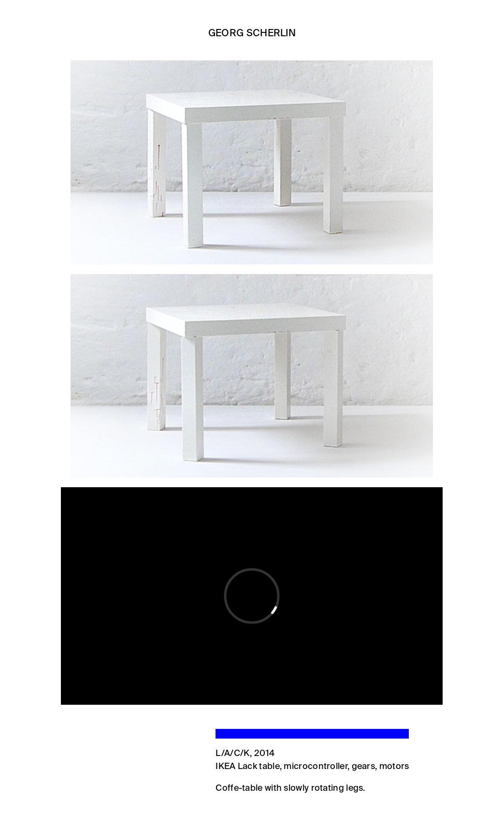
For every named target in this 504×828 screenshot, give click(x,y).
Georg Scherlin (252, 34)
